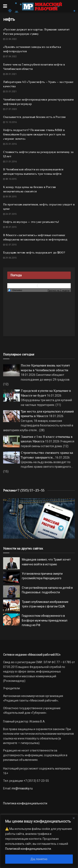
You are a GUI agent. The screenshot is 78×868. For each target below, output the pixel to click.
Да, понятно (39, 859)
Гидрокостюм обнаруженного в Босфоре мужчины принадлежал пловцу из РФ (45, 620)
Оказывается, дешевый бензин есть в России (34, 117)
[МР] (39, 518)
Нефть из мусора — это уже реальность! (31, 222)
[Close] (74, 818)
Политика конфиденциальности (25, 803)
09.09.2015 (10, 197)
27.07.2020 (10, 109)
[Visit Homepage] (42, 6)
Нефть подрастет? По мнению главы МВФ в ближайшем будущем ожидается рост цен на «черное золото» (34, 134)
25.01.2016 (10, 144)
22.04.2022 (10, 39)
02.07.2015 (10, 245)
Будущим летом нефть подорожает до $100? (34, 252)
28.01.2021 (10, 74)
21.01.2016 (10, 162)
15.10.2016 (10, 122)
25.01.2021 (10, 92)
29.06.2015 (10, 258)
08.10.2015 (10, 179)
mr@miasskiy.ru (22, 788)
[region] (39, 841)
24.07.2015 (10, 214)
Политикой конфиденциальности (28, 849)
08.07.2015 (10, 227)
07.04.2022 (10, 56)
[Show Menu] (5, 6)
